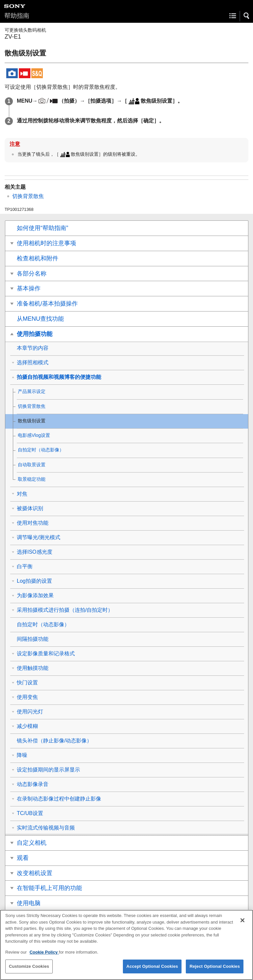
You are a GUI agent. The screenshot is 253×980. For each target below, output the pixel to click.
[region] (126, 945)
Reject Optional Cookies (215, 966)
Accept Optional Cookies (152, 966)
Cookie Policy (44, 952)
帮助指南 (17, 16)
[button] (247, 16)
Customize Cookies (29, 966)
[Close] (242, 920)
